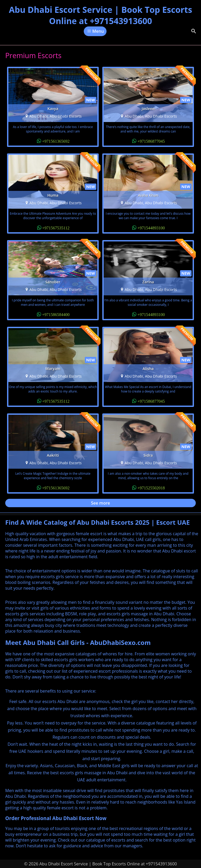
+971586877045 (151, 141)
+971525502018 (151, 488)
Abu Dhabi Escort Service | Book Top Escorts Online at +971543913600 (100, 15)
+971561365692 (56, 141)
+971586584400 (56, 314)
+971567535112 (56, 228)
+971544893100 (151, 228)
